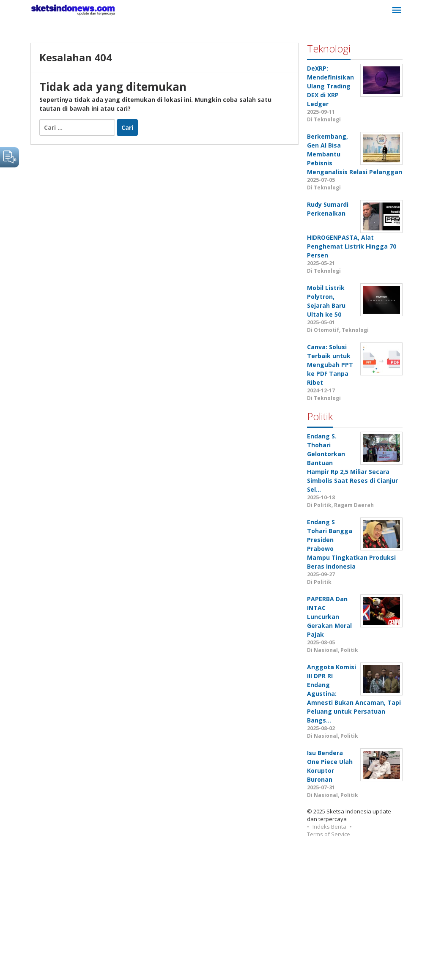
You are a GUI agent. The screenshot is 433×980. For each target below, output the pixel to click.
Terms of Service (329, 834)
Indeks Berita (329, 827)
